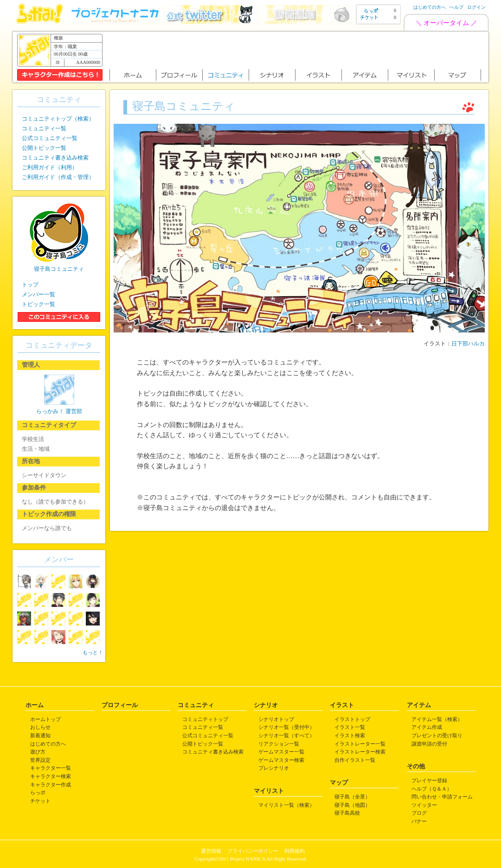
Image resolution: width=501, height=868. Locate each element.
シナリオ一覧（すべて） (286, 735)
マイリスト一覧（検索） (286, 805)
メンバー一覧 (39, 294)
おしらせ (40, 727)
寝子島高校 (347, 813)
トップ (30, 285)
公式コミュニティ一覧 (50, 138)
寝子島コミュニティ (59, 269)
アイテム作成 (427, 727)
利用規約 (295, 851)
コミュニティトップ (205, 719)
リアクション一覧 (279, 744)
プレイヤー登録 (429, 780)
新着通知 (40, 735)
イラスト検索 (350, 735)
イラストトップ (352, 719)
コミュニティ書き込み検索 (55, 158)
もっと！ (93, 652)
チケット (40, 801)
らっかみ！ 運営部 (59, 411)
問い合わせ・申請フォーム (442, 797)
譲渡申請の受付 (429, 744)
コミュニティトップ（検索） (58, 119)
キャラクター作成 (51, 785)
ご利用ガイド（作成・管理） (58, 177)
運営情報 (211, 851)
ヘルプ (456, 7)
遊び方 (38, 752)
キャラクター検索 (51, 776)
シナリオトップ (276, 719)
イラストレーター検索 (360, 752)
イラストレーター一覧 (360, 744)
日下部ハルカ (468, 344)
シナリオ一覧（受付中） (286, 727)
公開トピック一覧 (44, 148)
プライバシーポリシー (253, 851)
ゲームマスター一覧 (281, 752)
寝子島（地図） (352, 805)
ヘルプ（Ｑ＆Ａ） (432, 789)
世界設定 (40, 760)
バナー (419, 821)
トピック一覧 (39, 304)
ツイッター (424, 805)
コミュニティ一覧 (44, 128)
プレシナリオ (274, 768)
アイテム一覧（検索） (437, 719)
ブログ (419, 813)
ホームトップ (45, 719)
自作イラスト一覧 (355, 760)
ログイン (476, 7)
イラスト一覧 (350, 727)
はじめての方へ (430, 7)
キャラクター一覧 (51, 768)
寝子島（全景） (352, 797)
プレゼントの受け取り (437, 735)
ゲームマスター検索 (281, 760)
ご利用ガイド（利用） (50, 167)
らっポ (38, 792)
